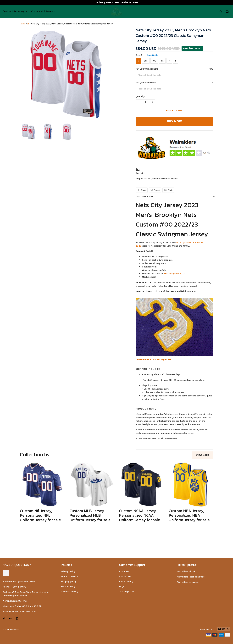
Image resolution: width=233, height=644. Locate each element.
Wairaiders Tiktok (186, 571)
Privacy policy (68, 571)
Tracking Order (127, 591)
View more (203, 455)
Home (23, 24)
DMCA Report (207, 629)
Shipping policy (69, 581)
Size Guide (153, 55)
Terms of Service (70, 576)
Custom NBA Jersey (15, 11)
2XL (146, 61)
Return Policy (126, 581)
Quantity (140, 96)
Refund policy (68, 586)
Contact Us (125, 576)
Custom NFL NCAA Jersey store (154, 360)
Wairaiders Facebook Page (191, 577)
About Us (124, 571)
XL (162, 61)
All (28, 24)
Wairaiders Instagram (188, 582)
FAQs (122, 586)
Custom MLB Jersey (44, 11)
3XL (154, 61)
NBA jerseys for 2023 (174, 274)
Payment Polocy (69, 591)
